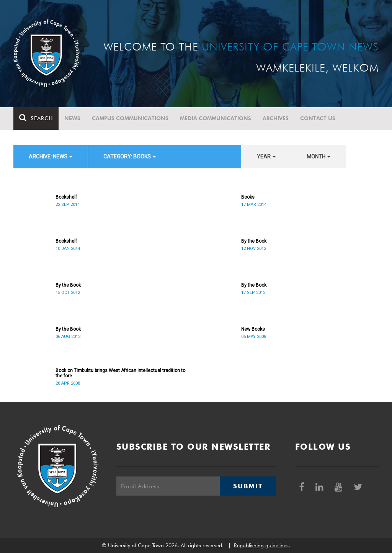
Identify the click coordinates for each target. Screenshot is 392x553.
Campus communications (130, 118)
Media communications (216, 118)
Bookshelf (66, 197)
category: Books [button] (130, 157)
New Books (253, 329)
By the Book (254, 241)
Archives (276, 118)
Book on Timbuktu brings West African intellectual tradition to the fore (120, 373)
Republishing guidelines (261, 545)
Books (248, 197)
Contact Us (318, 118)
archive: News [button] (51, 157)
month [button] (318, 157)
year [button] (266, 157)
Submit (248, 486)
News (72, 118)
